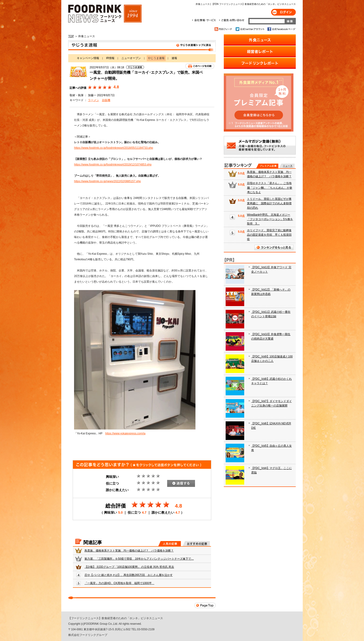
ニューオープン (131, 58)
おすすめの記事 (196, 544)
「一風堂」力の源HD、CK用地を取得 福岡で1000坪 (119, 583)
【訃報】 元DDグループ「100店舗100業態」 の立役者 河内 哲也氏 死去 (129, 567)
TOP (71, 36)
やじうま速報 (142, 46)
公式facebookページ (281, 29)
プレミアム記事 (267, 166)
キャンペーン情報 (88, 58)
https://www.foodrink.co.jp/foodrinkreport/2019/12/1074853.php (113, 165)
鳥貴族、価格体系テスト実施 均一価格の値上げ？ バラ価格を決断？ (129, 551)
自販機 (106, 100)
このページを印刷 (200, 66)
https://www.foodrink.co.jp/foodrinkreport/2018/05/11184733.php (114, 148)
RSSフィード (224, 29)
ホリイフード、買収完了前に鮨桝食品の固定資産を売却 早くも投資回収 (269, 235)
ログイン (283, 12)
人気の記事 (170, 544)
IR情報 (110, 58)
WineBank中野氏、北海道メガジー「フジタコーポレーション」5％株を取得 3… (270, 219)
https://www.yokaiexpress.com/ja (125, 433)
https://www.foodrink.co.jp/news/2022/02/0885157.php (107, 181)
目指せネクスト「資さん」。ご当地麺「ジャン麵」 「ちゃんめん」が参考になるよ (270, 188)
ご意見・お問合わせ (232, 20)
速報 (174, 58)
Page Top (205, 605)
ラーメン (94, 100)
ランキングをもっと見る (274, 247)
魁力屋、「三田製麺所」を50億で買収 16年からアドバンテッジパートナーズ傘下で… (139, 559)
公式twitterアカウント (250, 29)
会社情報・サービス (205, 20)
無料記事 (287, 166)
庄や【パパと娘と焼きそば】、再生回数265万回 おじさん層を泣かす (129, 575)
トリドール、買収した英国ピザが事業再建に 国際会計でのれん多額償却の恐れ (269, 203)
